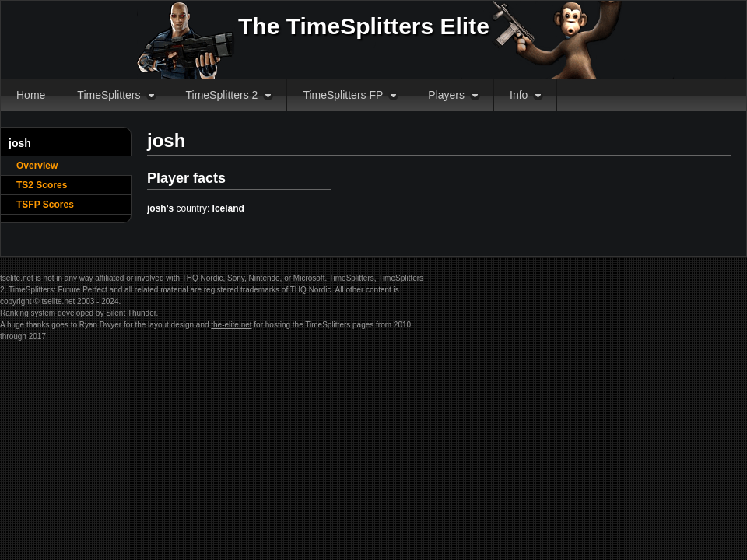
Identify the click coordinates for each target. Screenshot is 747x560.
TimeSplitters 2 (222, 95)
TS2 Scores (42, 185)
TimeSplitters (109, 95)
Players (446, 95)
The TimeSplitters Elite (364, 26)
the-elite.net (231, 325)
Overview (37, 166)
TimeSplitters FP (343, 95)
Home (31, 95)
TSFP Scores (45, 205)
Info (519, 95)
